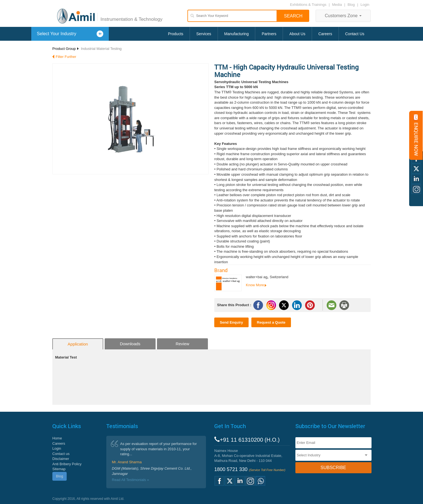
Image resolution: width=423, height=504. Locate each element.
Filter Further (66, 57)
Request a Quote (271, 322)
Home (57, 438)
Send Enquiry (231, 322)
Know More (255, 285)
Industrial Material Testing (101, 49)
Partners (269, 34)
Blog (351, 5)
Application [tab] (78, 344)
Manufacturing (237, 34)
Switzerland (279, 277)
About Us (297, 34)
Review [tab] (182, 344)
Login (365, 5)
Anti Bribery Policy (67, 464)
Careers (325, 34)
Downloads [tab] (130, 344)
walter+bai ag (257, 277)
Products (176, 34)
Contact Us (355, 34)
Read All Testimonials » (130, 480)
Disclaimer (61, 459)
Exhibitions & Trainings (308, 5)
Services (204, 34)
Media (338, 5)
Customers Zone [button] (343, 16)
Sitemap (59, 469)
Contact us (61, 454)
